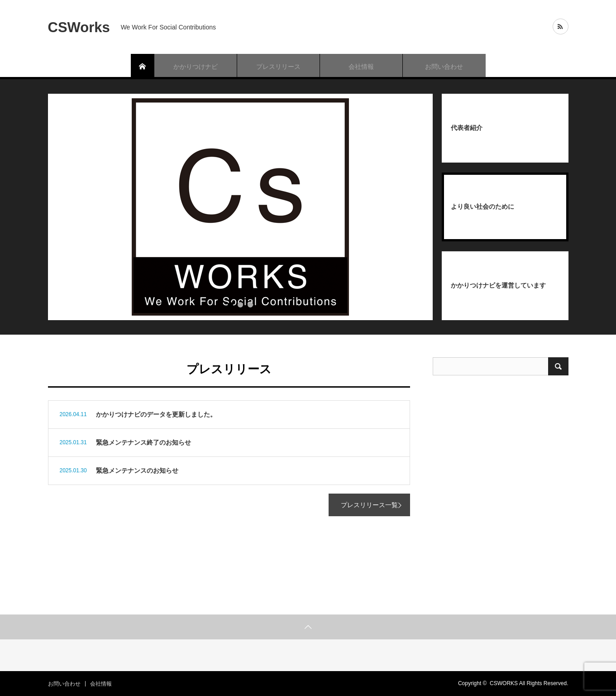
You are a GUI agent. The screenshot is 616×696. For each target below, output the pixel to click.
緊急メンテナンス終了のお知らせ (143, 442)
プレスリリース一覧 (369, 505)
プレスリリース (278, 67)
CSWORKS (504, 683)
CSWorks (79, 27)
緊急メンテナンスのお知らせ (137, 470)
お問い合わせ (444, 67)
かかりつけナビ (196, 67)
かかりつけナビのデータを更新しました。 (156, 414)
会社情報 (361, 67)
